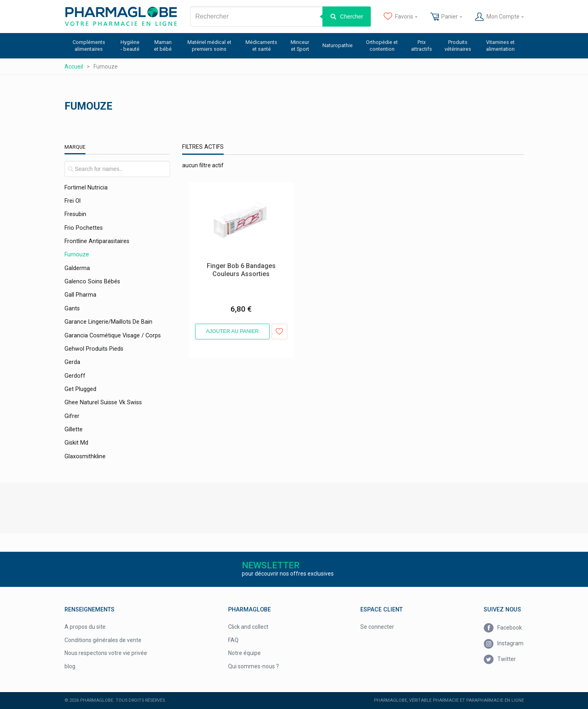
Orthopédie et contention (382, 46)
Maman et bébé (163, 46)
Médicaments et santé (261, 46)
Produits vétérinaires (458, 46)
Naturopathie (338, 45)
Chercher (352, 17)
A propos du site (85, 627)
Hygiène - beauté (130, 46)
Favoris (400, 17)
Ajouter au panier (232, 331)
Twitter (500, 660)
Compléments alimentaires (89, 46)
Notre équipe (244, 653)
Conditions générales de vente (103, 640)
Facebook (503, 628)
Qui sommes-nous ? (253, 666)
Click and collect (248, 627)
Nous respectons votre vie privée (106, 653)
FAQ (233, 640)
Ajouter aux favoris (279, 332)
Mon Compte (499, 17)
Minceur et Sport (300, 46)
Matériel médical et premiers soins (209, 46)
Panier (446, 17)
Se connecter (377, 627)
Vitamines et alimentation (500, 46)
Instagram (504, 644)
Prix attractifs (422, 46)
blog (70, 666)
